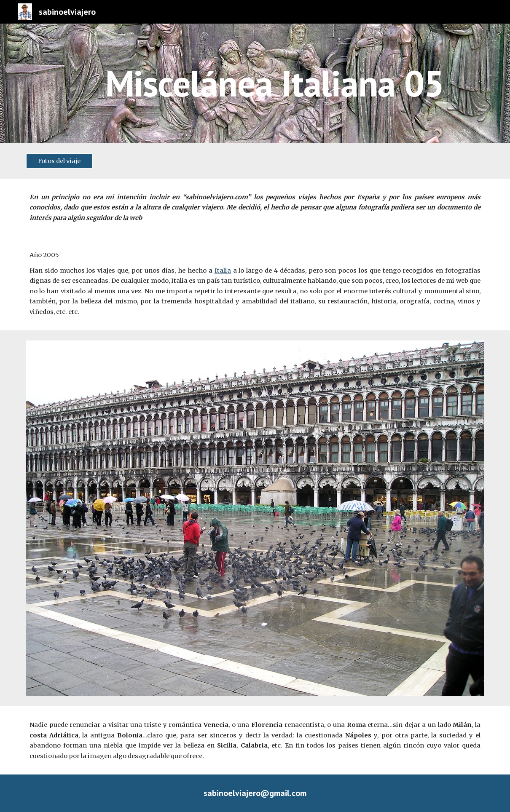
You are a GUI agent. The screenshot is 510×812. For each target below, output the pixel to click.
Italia (223, 271)
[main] (275, 83)
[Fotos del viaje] (59, 161)
